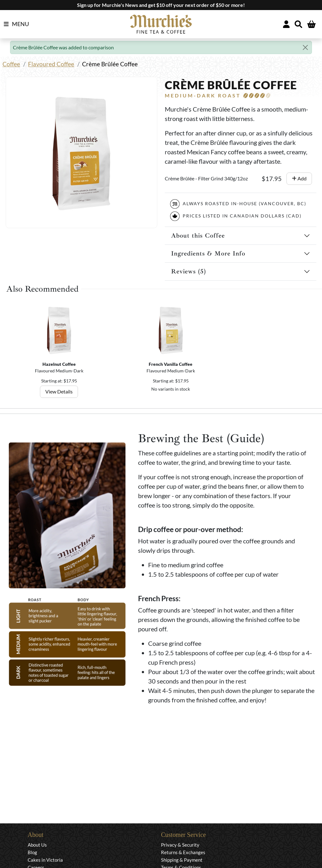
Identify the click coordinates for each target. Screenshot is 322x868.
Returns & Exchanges (183, 852)
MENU (16, 24)
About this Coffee (198, 236)
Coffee (11, 64)
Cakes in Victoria (45, 860)
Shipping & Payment (182, 860)
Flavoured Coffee (51, 64)
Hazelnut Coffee (59, 364)
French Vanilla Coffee (171, 364)
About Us (37, 845)
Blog (32, 852)
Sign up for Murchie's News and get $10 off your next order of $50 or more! (161, 5)
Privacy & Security (180, 845)
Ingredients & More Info (208, 253)
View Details (59, 391)
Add (299, 178)
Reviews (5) (189, 271)
